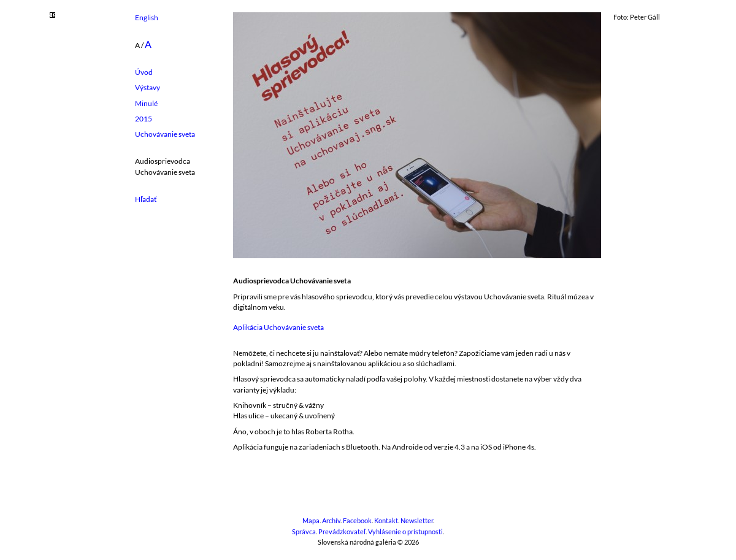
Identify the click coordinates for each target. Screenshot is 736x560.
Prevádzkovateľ (342, 532)
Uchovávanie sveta (165, 134)
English (147, 17)
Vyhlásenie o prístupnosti (405, 532)
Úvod (144, 72)
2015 (144, 119)
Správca (304, 532)
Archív (331, 521)
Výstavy (148, 87)
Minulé (146, 103)
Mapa (311, 521)
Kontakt (386, 521)
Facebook (357, 521)
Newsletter (417, 521)
